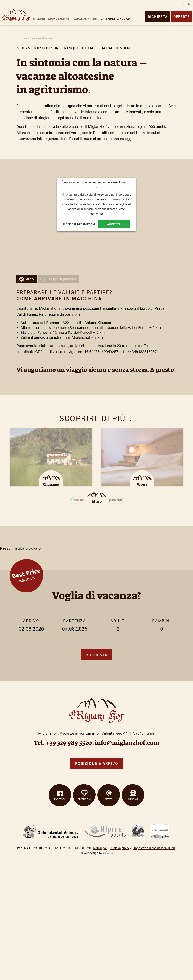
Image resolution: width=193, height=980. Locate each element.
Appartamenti (59, 19)
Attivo (97, 501)
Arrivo (31, 625)
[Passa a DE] (184, 4)
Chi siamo (51, 484)
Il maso (39, 19)
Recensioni (84, 799)
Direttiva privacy (120, 848)
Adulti (118, 625)
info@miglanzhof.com (127, 743)
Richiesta (158, 17)
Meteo (109, 799)
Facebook (60, 799)
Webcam (133, 799)
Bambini (162, 625)
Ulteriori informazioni (79, 224)
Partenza (75, 625)
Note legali (100, 848)
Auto (30, 279)
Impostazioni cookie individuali (154, 848)
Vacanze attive (85, 19)
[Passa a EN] (188, 4)
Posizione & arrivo (115, 19)
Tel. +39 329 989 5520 (63, 743)
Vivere (142, 484)
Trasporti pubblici (61, 279)
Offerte (182, 17)
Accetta (114, 224)
